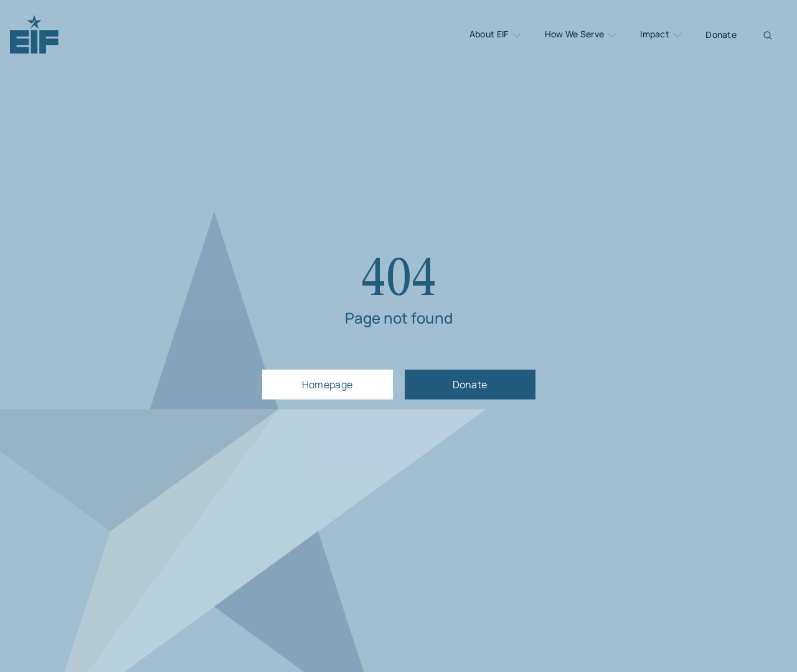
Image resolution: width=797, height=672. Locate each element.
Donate (721, 35)
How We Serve (582, 35)
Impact (662, 35)
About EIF (496, 35)
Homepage (328, 385)
